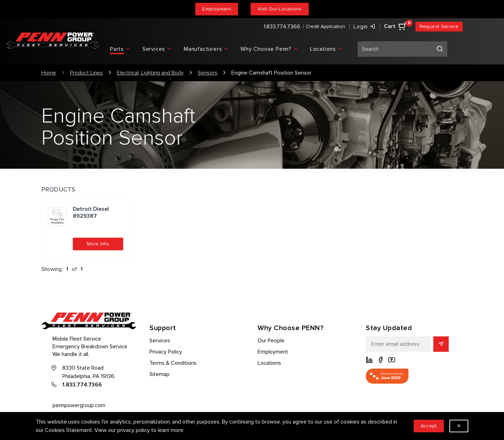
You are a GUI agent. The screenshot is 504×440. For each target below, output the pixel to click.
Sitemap (159, 374)
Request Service (439, 26)
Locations (269, 363)
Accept (429, 426)
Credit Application (325, 26)
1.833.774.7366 (282, 27)
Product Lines (86, 73)
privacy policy (134, 430)
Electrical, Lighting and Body (150, 73)
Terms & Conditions (173, 363)
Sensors (208, 73)
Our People (271, 341)
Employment (217, 9)
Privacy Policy (166, 352)
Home (49, 73)
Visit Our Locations (280, 9)
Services (160, 341)
